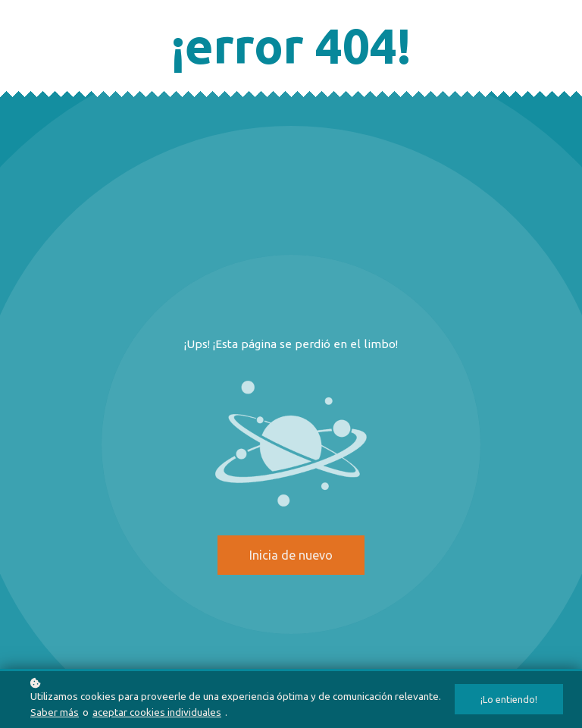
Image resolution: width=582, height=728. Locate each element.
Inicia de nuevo (291, 555)
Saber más (55, 712)
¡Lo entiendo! (509, 699)
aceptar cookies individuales (157, 712)
